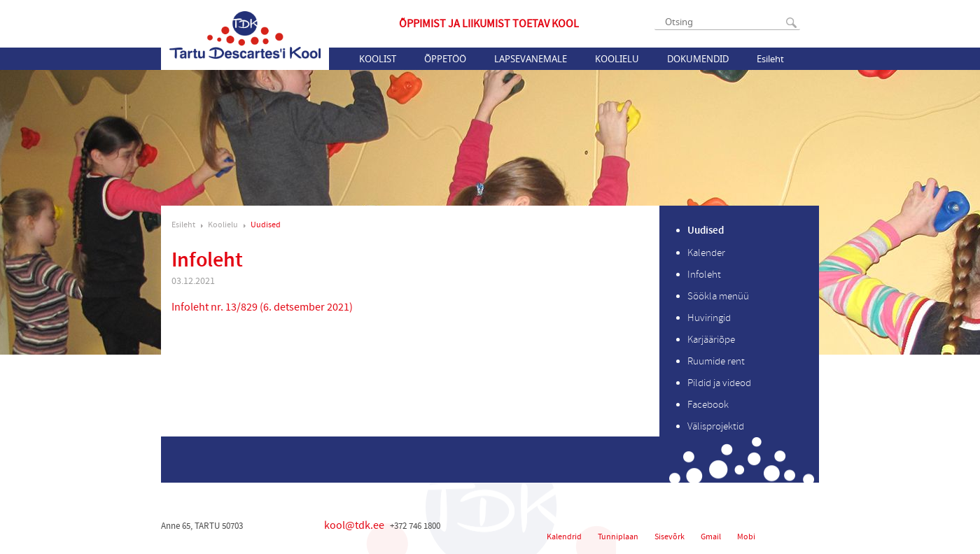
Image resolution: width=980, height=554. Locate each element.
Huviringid (709, 318)
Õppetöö (445, 59)
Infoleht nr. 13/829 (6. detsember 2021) (262, 307)
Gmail (711, 537)
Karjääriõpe (711, 340)
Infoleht (704, 275)
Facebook (708, 405)
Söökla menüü (718, 296)
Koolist (378, 59)
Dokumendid (698, 59)
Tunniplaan (618, 537)
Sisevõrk (670, 537)
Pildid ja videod (719, 383)
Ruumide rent (716, 361)
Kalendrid (564, 537)
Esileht (770, 59)
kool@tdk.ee (354, 525)
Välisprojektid (716, 426)
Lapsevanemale (531, 59)
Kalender (706, 253)
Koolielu (617, 59)
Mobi (746, 537)
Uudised (266, 225)
